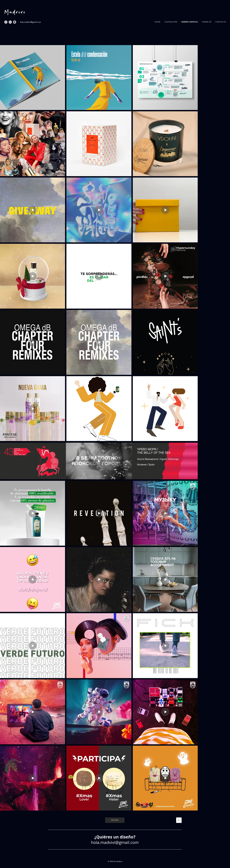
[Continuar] (179, 820)
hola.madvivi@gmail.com (31, 22)
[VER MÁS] (115, 820)
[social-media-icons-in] (6, 22)
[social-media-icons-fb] (15, 22)
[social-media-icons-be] (10, 22)
